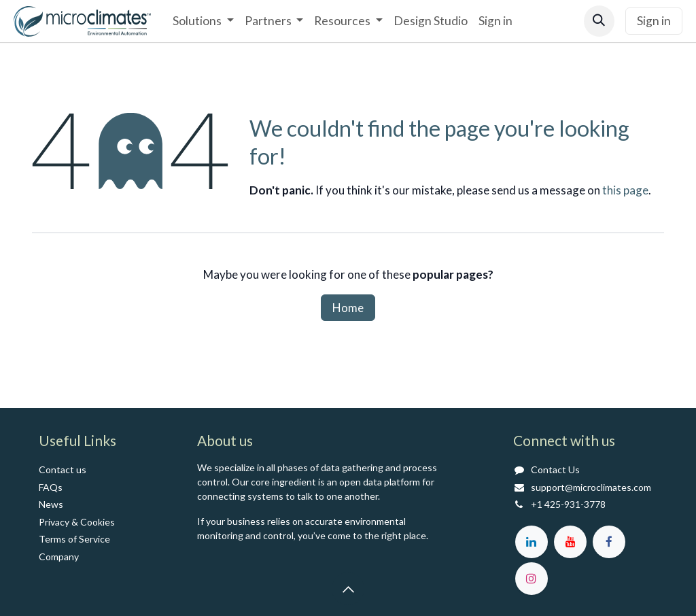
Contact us (63, 469)
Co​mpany (59, 557)
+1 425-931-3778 (568, 504)
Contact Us (555, 469)
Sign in (654, 21)
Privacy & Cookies (77, 522)
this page (625, 190)
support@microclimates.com (591, 487)
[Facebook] (609, 542)
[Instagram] (532, 579)
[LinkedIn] (532, 542)
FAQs (51, 487)
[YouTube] (570, 542)
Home (348, 308)
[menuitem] (203, 21)
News (51, 504)
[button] (599, 21)
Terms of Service (74, 539)
